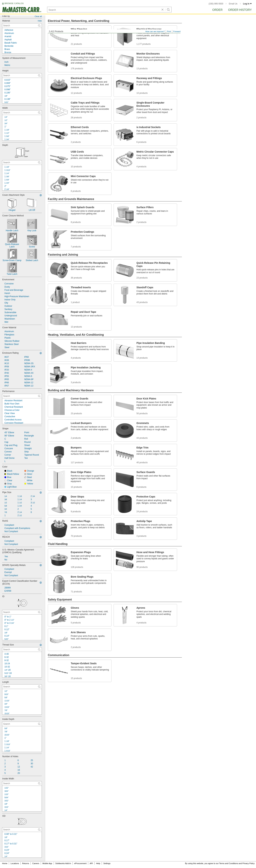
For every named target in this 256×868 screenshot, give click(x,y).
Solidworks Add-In (63, 863)
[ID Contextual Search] (22, 612)
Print (169, 31)
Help (98, 863)
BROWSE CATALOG (14, 3)
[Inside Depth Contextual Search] (22, 724)
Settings (107, 863)
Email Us (233, 4)
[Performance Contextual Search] (22, 396)
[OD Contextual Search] (22, 830)
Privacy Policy (249, 863)
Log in (247, 4)
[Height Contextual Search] (22, 75)
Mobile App (47, 863)
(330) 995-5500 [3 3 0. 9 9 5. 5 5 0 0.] (216, 4)
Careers (36, 863)
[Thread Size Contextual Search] (22, 650)
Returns (26, 863)
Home (5, 863)
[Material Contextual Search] (22, 26)
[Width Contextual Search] (22, 113)
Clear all (38, 16)
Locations (15, 863)
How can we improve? (155, 31)
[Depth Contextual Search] (22, 163)
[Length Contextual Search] (22, 687)
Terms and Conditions (229, 863)
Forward (177, 31)
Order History (240, 10)
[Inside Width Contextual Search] (22, 783)
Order (217, 10)
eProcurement (80, 863)
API (91, 863)
